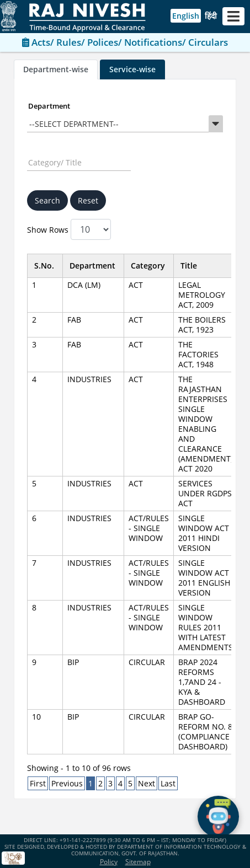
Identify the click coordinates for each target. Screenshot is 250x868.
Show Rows (69, 229)
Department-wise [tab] (56, 69)
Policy (109, 862)
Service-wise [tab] (132, 69)
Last (168, 783)
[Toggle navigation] (233, 16)
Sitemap (138, 862)
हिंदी (211, 16)
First (38, 783)
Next (147, 783)
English (186, 16)
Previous (67, 783)
